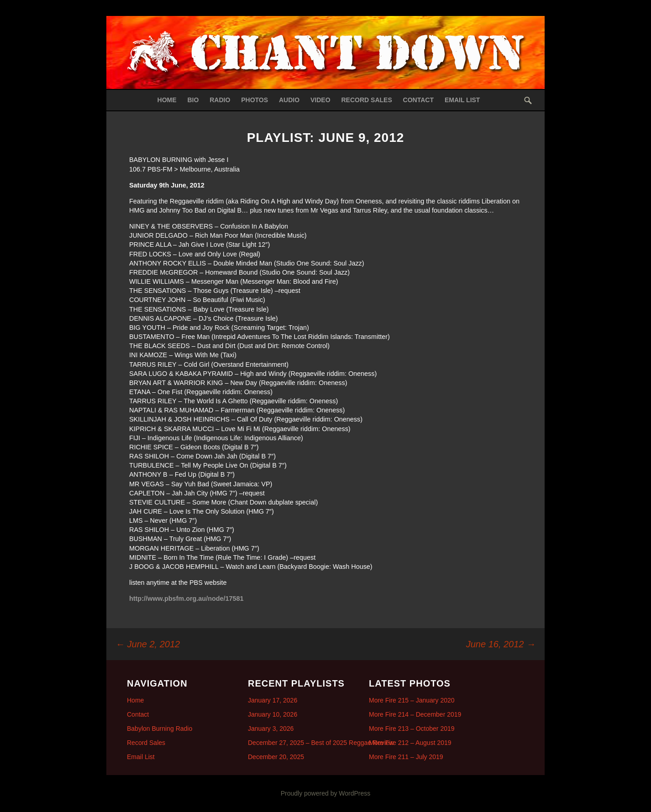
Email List (462, 100)
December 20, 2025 (276, 757)
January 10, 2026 (273, 714)
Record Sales (366, 100)
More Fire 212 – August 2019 (410, 743)
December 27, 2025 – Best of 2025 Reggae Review (321, 743)
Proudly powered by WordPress (326, 793)
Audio (289, 100)
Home (167, 100)
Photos (255, 100)
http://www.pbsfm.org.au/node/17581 (186, 599)
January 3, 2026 (271, 729)
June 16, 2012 (501, 644)
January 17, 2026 (273, 700)
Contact (418, 100)
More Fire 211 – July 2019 (406, 757)
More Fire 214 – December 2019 (415, 714)
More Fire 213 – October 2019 (412, 729)
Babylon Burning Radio (160, 729)
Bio (193, 100)
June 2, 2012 (148, 644)
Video (320, 100)
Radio (220, 100)
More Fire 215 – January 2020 (412, 700)
